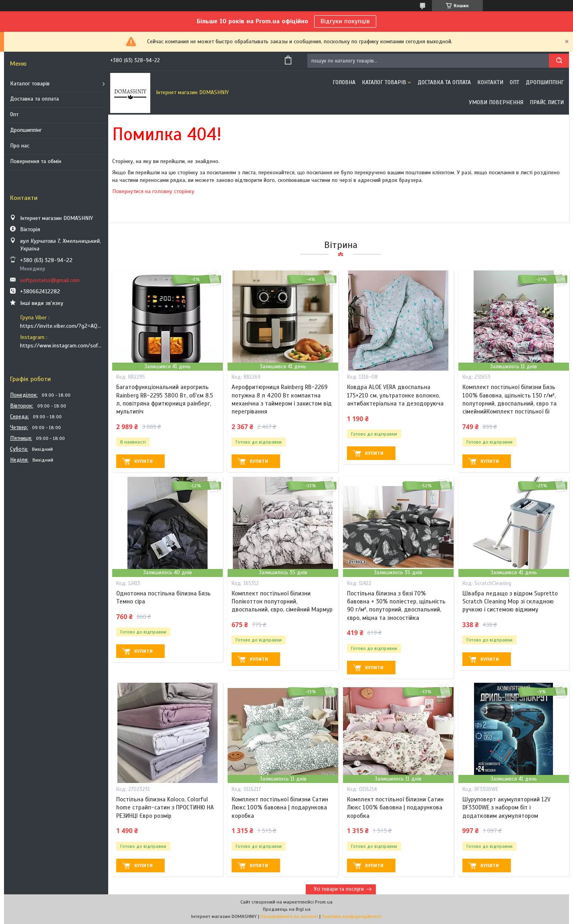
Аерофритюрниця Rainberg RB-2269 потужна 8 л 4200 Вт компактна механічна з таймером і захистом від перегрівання (282, 399)
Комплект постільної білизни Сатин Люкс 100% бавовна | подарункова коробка (280, 808)
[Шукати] (559, 61)
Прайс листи (547, 102)
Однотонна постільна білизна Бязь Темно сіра (163, 597)
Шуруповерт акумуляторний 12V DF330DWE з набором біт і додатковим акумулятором (506, 808)
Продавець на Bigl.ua (287, 909)
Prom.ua (324, 902)
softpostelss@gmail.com (50, 280)
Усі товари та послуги (339, 889)
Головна (344, 82)
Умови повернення (496, 102)
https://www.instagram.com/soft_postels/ (61, 346)
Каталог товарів (30, 84)
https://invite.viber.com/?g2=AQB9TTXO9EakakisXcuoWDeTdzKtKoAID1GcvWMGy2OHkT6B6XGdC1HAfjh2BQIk (61, 326)
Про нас (20, 146)
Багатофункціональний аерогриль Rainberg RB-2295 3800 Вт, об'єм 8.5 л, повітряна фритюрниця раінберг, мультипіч (165, 399)
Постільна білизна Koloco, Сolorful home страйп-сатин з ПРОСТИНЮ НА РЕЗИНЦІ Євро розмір (165, 808)
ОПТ (514, 82)
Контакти (490, 82)
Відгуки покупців (345, 21)
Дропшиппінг (26, 130)
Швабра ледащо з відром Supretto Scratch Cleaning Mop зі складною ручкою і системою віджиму (510, 602)
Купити (143, 461)
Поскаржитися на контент (289, 916)
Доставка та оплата (34, 99)
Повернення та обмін (36, 161)
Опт (14, 114)
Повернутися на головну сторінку (153, 191)
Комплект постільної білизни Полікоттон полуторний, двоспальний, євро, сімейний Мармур (282, 602)
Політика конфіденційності (352, 916)
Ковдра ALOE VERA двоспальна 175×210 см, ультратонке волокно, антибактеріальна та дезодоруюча (395, 395)
